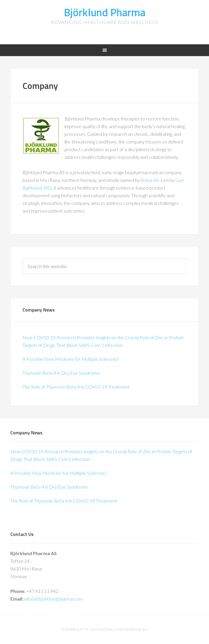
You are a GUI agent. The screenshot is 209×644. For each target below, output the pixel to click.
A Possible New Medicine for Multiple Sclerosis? (71, 359)
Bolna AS (150, 180)
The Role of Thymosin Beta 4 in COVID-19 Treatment (76, 387)
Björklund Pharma (105, 12)
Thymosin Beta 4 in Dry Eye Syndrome (61, 373)
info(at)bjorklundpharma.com (53, 599)
